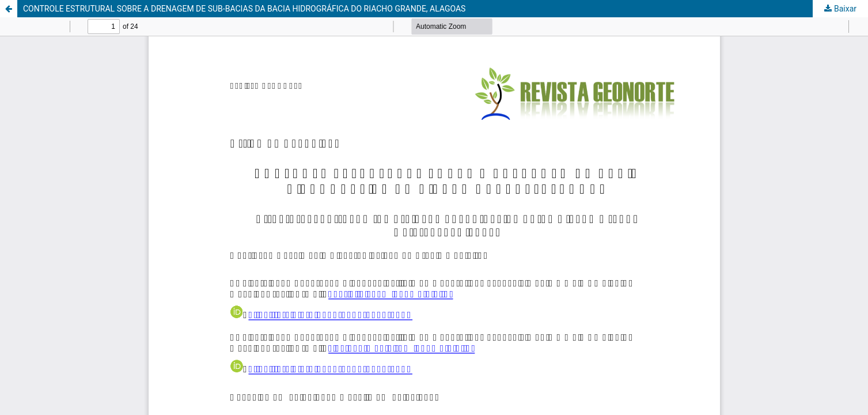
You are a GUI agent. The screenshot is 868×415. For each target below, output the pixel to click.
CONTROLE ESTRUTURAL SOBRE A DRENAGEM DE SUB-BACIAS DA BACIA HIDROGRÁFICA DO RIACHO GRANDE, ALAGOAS (244, 9)
